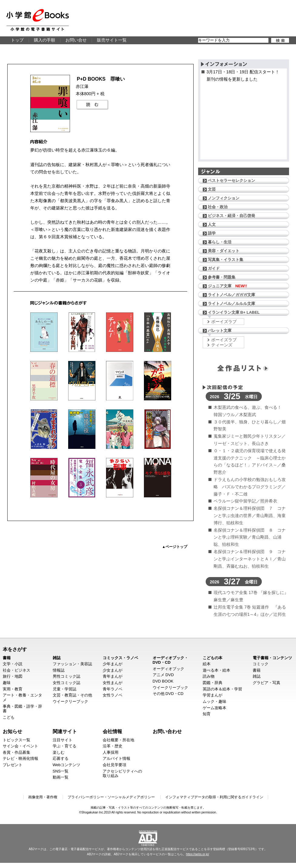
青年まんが (113, 676)
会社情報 (112, 731)
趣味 (7, 683)
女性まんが (113, 683)
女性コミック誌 (67, 683)
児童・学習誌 (65, 689)
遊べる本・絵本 (216, 670)
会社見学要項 (115, 765)
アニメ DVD (163, 675)
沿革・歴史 (113, 746)
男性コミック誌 (67, 676)
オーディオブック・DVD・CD (170, 660)
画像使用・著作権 (43, 797)
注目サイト (63, 740)
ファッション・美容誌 (72, 664)
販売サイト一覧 (112, 40)
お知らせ (12, 731)
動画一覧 (61, 777)
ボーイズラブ (224, 322)
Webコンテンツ (67, 765)
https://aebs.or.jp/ (198, 854)
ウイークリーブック (70, 701)
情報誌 (59, 670)
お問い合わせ (167, 731)
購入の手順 (45, 40)
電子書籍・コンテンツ (272, 658)
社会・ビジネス (17, 670)
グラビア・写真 (266, 683)
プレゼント (13, 765)
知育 (207, 714)
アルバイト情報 (116, 758)
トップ (17, 40)
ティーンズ (222, 345)
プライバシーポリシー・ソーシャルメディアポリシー (111, 797)
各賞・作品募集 (17, 752)
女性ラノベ (113, 695)
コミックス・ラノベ (120, 658)
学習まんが (213, 695)
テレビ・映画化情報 (20, 758)
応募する (61, 758)
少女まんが (113, 670)
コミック (261, 664)
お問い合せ (76, 40)
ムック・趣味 (215, 701)
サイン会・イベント (20, 746)
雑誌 (57, 658)
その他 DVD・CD (168, 694)
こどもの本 (213, 658)
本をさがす (15, 649)
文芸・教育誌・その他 (72, 695)
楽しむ (59, 752)
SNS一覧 (61, 771)
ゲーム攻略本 (215, 708)
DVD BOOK (163, 681)
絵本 (207, 664)
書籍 (7, 658)
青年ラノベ (113, 689)
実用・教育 (13, 689)
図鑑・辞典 (213, 683)
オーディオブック (168, 669)
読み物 (209, 676)
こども (9, 717)
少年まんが (113, 664)
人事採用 (111, 752)
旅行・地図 (13, 676)
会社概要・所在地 (118, 740)
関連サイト (65, 731)
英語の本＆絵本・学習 (222, 689)
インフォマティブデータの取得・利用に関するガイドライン (214, 797)
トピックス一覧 (17, 740)
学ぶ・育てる (65, 746)
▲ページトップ (175, 547)
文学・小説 (13, 664)
